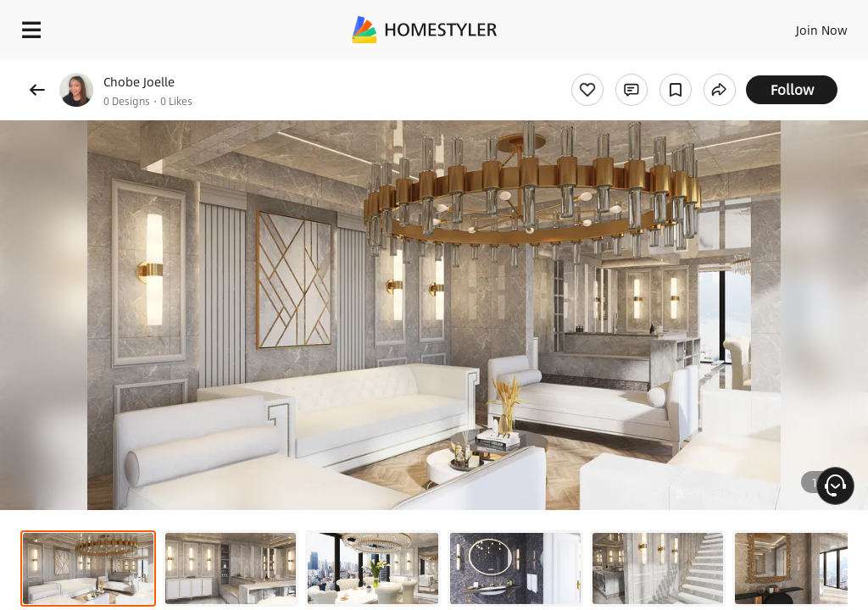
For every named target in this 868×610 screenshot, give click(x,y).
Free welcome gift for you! (651, 68)
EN (799, 25)
